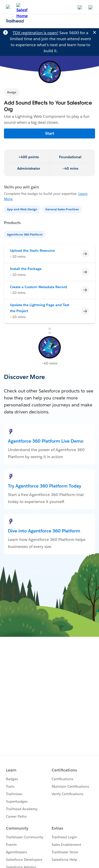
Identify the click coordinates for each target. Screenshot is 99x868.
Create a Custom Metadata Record (38, 287)
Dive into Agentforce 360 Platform (44, 531)
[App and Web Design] (23, 209)
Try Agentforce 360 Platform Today (45, 486)
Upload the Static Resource (32, 250)
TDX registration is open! (35, 33)
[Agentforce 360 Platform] (25, 234)
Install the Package (26, 269)
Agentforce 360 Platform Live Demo (46, 441)
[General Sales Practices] (63, 209)
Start (50, 133)
